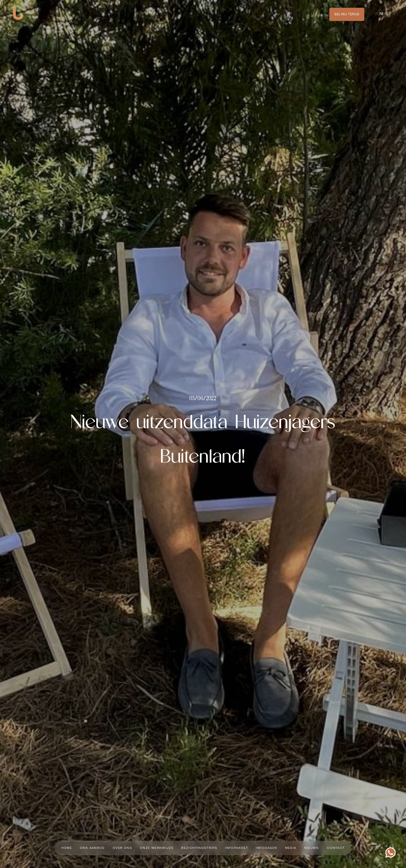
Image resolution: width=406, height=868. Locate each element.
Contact (336, 848)
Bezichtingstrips (199, 848)
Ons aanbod (92, 848)
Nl (381, 14)
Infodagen (266, 848)
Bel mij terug (347, 14)
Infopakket (237, 848)
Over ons (122, 848)
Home (67, 848)
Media (291, 848)
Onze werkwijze (157, 848)
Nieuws (312, 848)
